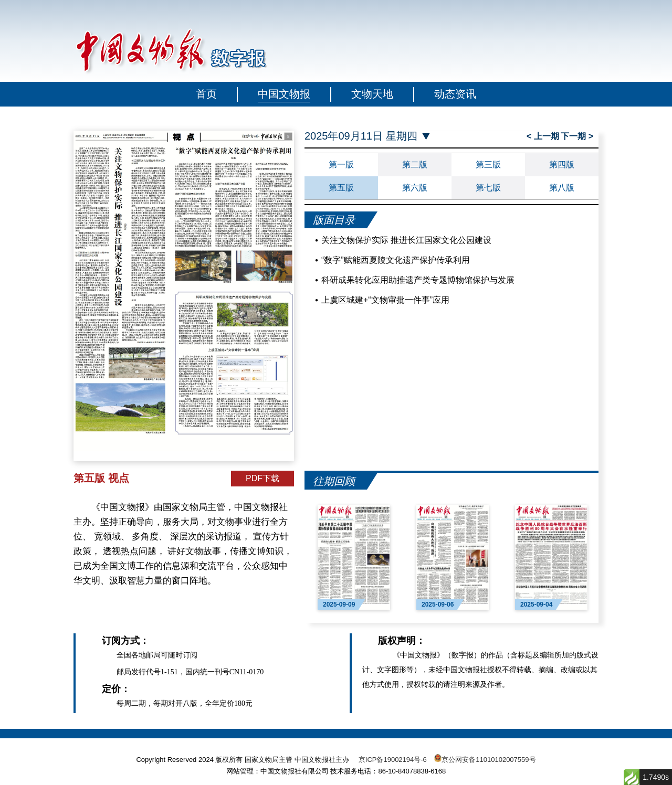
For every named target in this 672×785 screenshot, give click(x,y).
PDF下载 (262, 478)
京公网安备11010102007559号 (489, 760)
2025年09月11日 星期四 (361, 136)
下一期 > (577, 136)
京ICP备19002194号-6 (393, 760)
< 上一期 (543, 136)
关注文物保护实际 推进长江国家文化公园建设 (406, 240)
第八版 (562, 188)
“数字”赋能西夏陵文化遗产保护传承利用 (396, 260)
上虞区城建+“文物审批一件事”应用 (385, 300)
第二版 (415, 165)
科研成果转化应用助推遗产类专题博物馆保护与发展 (418, 280)
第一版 (341, 165)
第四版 (562, 165)
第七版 (488, 188)
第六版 (415, 188)
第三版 (488, 165)
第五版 (341, 188)
